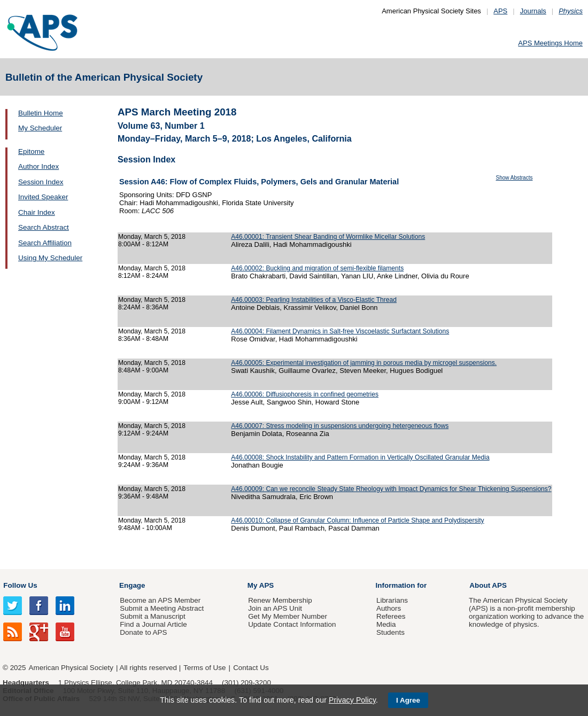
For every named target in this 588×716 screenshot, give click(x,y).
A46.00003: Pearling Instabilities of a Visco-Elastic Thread (314, 300)
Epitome (31, 151)
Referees (391, 616)
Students (390, 632)
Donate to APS (143, 632)
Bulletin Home (41, 113)
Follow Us (20, 585)
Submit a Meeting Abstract (162, 608)
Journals (533, 11)
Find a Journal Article (153, 624)
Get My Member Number (288, 616)
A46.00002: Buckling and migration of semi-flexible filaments (317, 268)
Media (386, 624)
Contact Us (251, 668)
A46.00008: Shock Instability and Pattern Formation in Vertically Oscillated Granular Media (360, 457)
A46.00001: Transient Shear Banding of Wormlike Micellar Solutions (328, 237)
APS (500, 11)
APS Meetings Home (550, 43)
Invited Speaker (43, 197)
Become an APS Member (160, 600)
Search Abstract (44, 227)
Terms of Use (204, 668)
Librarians (392, 600)
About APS (488, 585)
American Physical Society (71, 668)
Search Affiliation (45, 243)
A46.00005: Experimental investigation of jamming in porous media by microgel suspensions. (364, 363)
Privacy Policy (352, 700)
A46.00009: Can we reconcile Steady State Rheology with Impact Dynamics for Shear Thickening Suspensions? (391, 489)
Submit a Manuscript (152, 616)
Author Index (38, 166)
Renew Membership (280, 600)
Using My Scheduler (50, 258)
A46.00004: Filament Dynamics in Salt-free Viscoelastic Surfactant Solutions (340, 331)
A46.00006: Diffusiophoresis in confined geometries (305, 394)
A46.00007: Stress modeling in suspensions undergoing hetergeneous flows (340, 426)
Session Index (41, 182)
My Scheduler (40, 128)
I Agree (408, 700)
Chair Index (37, 212)
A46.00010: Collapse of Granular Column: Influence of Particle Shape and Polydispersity (357, 520)
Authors (389, 608)
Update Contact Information (292, 624)
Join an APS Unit (275, 608)
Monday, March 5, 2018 (152, 237)
